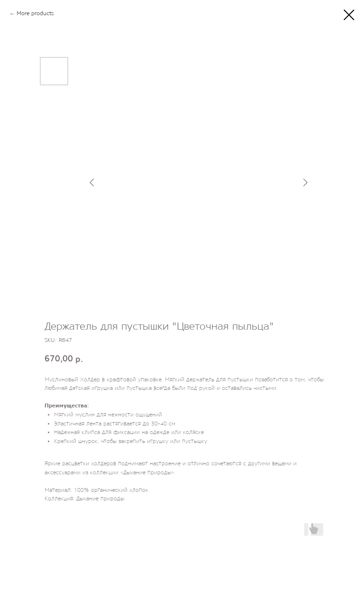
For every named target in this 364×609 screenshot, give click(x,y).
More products (35, 14)
